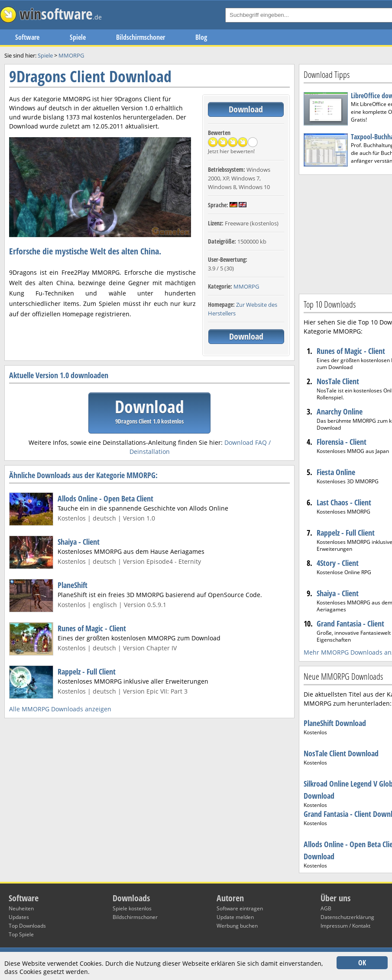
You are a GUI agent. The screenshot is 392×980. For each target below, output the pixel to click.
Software (27, 37)
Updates (19, 917)
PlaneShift (73, 585)
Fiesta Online (336, 472)
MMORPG (246, 286)
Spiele (78, 37)
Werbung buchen (237, 926)
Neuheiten (21, 908)
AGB (326, 908)
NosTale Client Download (341, 753)
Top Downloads (27, 926)
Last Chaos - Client (344, 502)
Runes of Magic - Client (92, 628)
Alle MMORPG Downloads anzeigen (60, 709)
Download (246, 109)
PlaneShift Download (335, 723)
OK (362, 963)
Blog (201, 37)
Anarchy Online (340, 411)
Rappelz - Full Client (87, 672)
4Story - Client (338, 563)
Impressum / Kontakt (345, 926)
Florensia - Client (342, 442)
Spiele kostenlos (132, 908)
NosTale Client (338, 381)
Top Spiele (21, 934)
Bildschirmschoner (141, 37)
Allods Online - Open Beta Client (105, 498)
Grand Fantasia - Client (350, 623)
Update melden (235, 917)
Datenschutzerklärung (347, 917)
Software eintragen (240, 908)
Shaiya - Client (79, 542)
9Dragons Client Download (90, 76)
